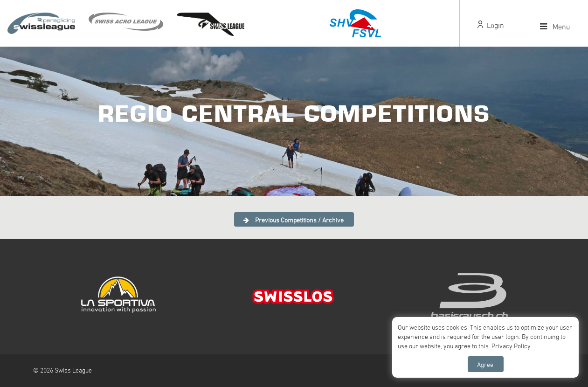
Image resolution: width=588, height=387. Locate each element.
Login (491, 25)
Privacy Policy (511, 346)
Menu (555, 27)
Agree (485, 364)
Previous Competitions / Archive (294, 220)
